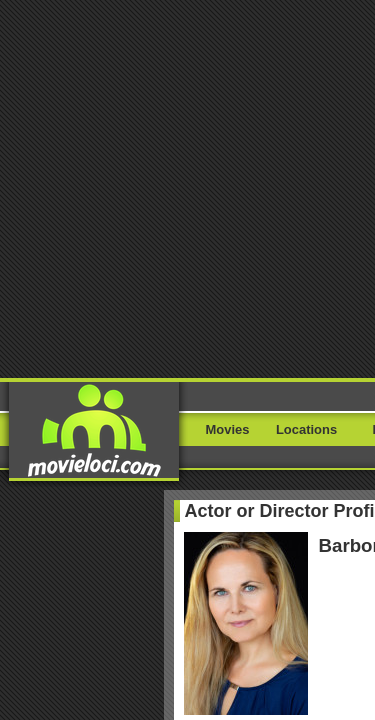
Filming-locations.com (200, 575)
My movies (188, 381)
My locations (188, 406)
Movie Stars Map (308, 575)
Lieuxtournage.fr (93, 575)
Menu (327, 47)
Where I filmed (187, 431)
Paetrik (172, 599)
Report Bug (36, 551)
